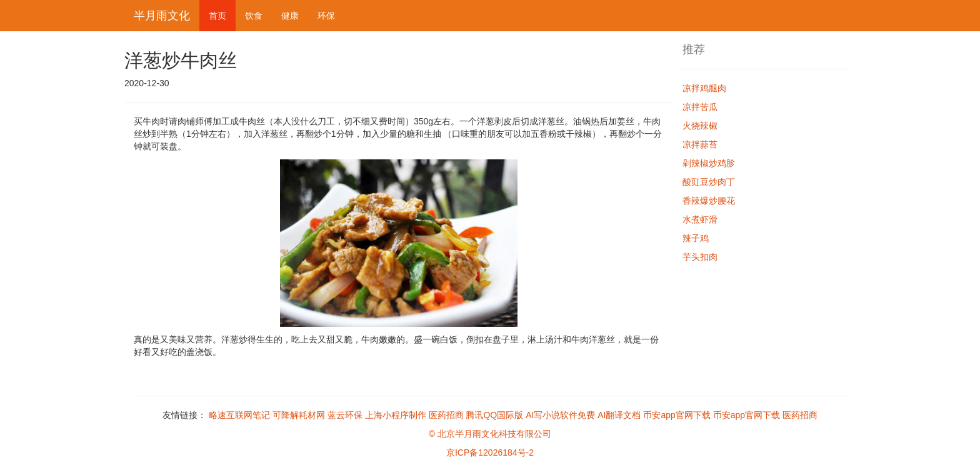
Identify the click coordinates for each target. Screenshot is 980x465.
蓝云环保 (345, 415)
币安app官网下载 (677, 415)
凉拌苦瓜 (700, 107)
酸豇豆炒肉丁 (709, 182)
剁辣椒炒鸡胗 (709, 163)
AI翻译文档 (619, 415)
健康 (290, 16)
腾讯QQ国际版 (494, 415)
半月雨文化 (162, 16)
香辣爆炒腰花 (709, 201)
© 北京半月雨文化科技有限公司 (490, 434)
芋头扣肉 (700, 257)
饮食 (254, 16)
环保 (326, 16)
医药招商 (446, 415)
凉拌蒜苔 (700, 144)
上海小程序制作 (396, 415)
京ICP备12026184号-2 (490, 452)
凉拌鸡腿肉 (704, 88)
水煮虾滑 (700, 219)
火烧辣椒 (700, 126)
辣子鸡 (696, 238)
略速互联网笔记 (239, 415)
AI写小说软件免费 (560, 415)
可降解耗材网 (299, 415)
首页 (217, 16)
